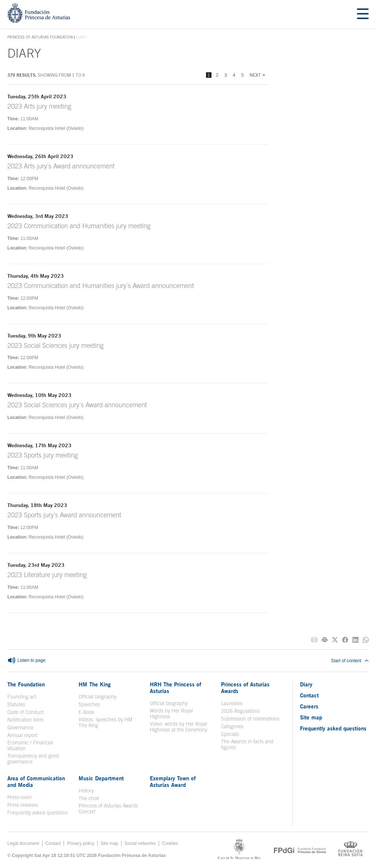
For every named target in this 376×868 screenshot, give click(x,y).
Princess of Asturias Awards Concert (108, 809)
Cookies (170, 843)
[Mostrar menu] (363, 14)
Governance (20, 727)
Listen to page (26, 661)
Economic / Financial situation (30, 745)
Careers (309, 706)
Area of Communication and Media (36, 781)
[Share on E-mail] (314, 640)
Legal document (23, 843)
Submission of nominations (250, 719)
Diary (306, 684)
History (86, 791)
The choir (89, 798)
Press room (19, 797)
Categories (232, 726)
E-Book (86, 712)
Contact (309, 695)
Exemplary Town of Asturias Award (173, 781)
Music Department (101, 778)
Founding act (22, 697)
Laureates (232, 703)
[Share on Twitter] (335, 640)
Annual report (22, 735)
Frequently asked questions (37, 813)
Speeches (89, 704)
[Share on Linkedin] (355, 640)
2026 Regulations (240, 711)
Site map (311, 717)
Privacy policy (80, 843)
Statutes (16, 704)
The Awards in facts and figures (247, 744)
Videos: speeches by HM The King (105, 722)
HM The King (95, 684)
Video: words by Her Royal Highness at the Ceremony (178, 727)
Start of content (350, 661)
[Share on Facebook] (345, 640)
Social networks (140, 843)
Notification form (25, 720)
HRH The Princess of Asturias (176, 688)
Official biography (97, 697)
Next (255, 75)
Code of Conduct (26, 712)
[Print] (325, 640)
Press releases (23, 805)
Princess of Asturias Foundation (40, 37)
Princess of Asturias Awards (245, 688)
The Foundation (26, 684)
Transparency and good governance (33, 759)
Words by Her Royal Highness (171, 714)
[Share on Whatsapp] (366, 640)
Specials (230, 734)
